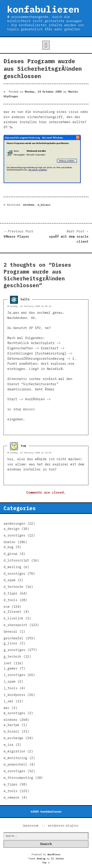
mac (7, 708)
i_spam (9, 681)
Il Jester (57, 858)
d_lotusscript (16, 560)
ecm (7, 607)
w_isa (9, 745)
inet (8, 663)
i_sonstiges (14, 675)
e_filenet (12, 612)
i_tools (10, 688)
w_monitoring (15, 758)
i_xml (9, 701)
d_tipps (10, 593)
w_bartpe (11, 725)
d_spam (9, 580)
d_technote (13, 587)
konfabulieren (43, 9)
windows (29, 205)
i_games (10, 668)
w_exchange (13, 738)
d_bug (9, 547)
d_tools (10, 600)
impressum (30, 825)
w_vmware (11, 797)
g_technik (12, 656)
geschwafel (13, 638)
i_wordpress (14, 695)
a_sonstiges (14, 535)
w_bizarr (44, 205)
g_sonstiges (14, 650)
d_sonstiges (14, 574)
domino (9, 542)
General (10, 632)
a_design (11, 529)
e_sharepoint (15, 625)
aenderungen (14, 523)
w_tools (10, 791)
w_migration (14, 751)
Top (46, 862)
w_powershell (15, 764)
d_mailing (12, 567)
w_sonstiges (14, 771)
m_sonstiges (14, 713)
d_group (10, 554)
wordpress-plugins (63, 825)
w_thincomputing (18, 778)
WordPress (54, 854)
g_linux (10, 643)
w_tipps (10, 784)
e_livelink (13, 618)
